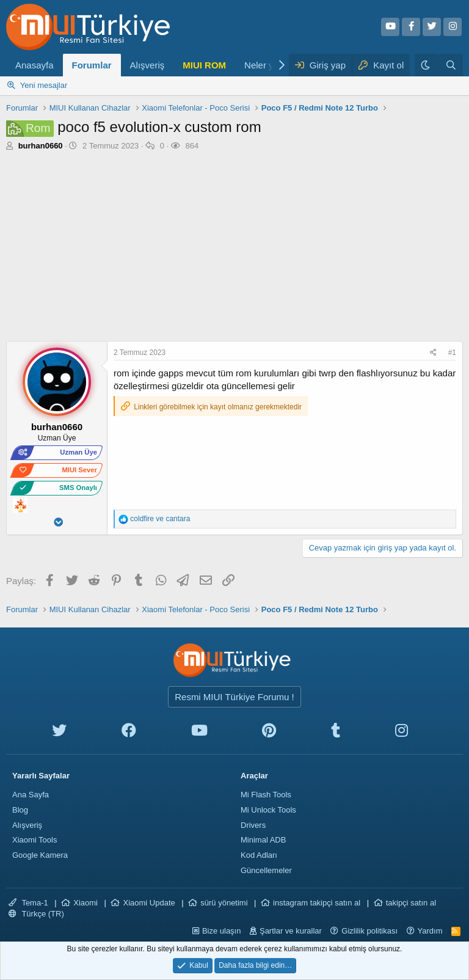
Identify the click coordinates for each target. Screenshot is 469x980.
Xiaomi (85, 903)
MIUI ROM (204, 65)
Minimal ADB (263, 840)
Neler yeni (265, 65)
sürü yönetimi (224, 903)
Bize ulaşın (222, 931)
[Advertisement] (234, 249)
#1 (452, 353)
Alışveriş (147, 65)
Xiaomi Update (149, 903)
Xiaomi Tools (35, 840)
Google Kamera (40, 855)
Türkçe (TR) (36, 914)
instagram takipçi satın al (317, 903)
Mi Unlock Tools (268, 810)
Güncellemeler (266, 870)
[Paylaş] (435, 353)
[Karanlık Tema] (427, 65)
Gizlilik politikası (369, 931)
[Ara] (451, 65)
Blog (20, 810)
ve (160, 519)
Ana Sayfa (31, 795)
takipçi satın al (411, 903)
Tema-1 (28, 903)
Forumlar (92, 65)
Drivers (253, 825)
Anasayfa (35, 65)
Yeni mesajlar (44, 85)
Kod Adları (259, 855)
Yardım (430, 931)
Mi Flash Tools (266, 795)
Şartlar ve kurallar (291, 931)
